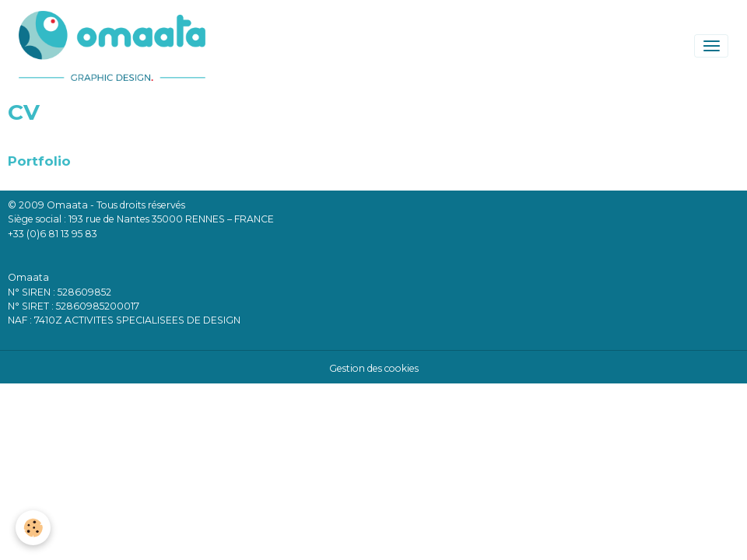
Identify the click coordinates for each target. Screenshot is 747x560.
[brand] (115, 46)
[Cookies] (33, 528)
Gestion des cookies (374, 368)
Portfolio (39, 161)
